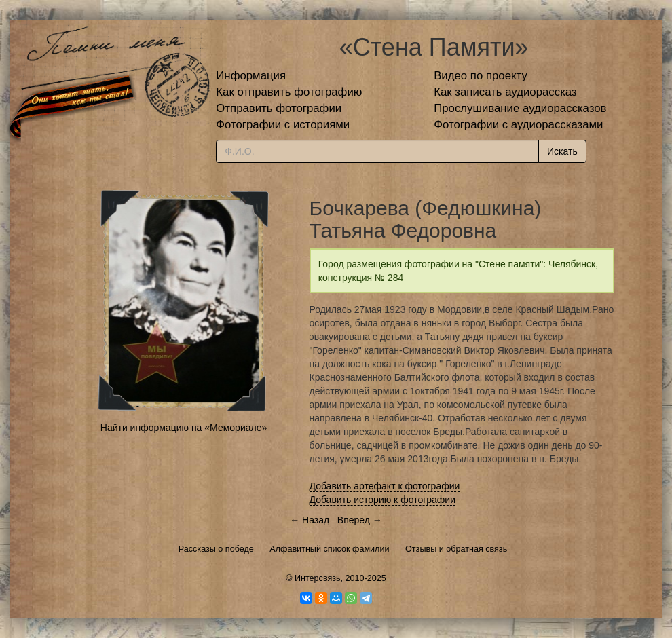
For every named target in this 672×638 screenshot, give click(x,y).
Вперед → (360, 520)
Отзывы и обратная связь (456, 549)
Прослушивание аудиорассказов (520, 108)
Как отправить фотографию (289, 92)
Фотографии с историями (283, 125)
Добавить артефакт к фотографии (385, 486)
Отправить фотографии (279, 108)
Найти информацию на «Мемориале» (184, 428)
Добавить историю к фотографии (383, 500)
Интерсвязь (318, 578)
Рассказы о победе (216, 549)
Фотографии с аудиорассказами (518, 125)
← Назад (310, 520)
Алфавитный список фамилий (329, 549)
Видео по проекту (481, 76)
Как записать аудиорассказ (505, 92)
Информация (251, 76)
